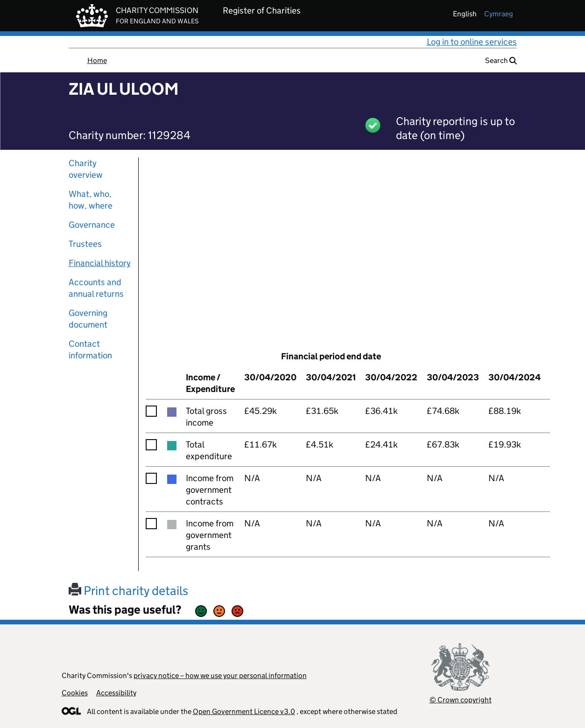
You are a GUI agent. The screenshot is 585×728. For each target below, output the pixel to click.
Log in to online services (472, 42)
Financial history (100, 263)
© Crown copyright (461, 700)
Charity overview (86, 169)
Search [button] (501, 60)
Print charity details (128, 591)
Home (97, 60)
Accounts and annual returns (96, 288)
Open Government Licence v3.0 (244, 711)
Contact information (90, 350)
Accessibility (116, 693)
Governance (92, 225)
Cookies (75, 693)
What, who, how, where (91, 200)
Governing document (88, 319)
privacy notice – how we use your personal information (220, 675)
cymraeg (499, 14)
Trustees (85, 244)
